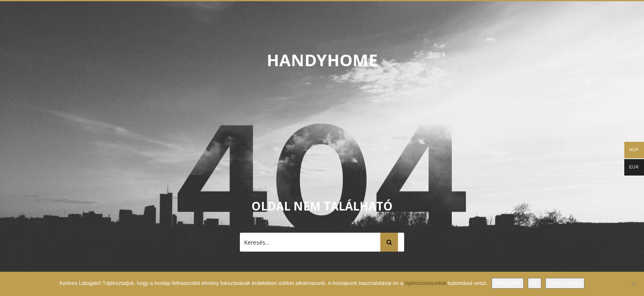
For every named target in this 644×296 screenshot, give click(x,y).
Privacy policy (565, 283)
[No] (634, 284)
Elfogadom (508, 283)
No (535, 283)
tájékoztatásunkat (426, 283)
